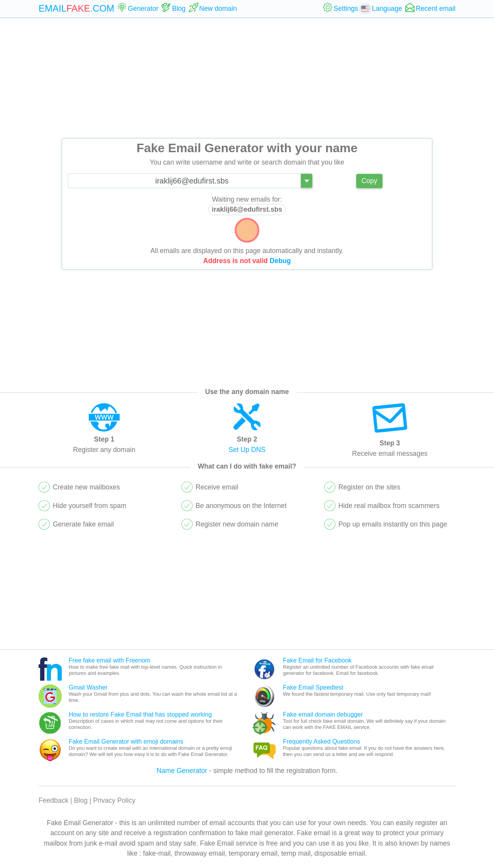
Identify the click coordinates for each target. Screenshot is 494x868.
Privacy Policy (114, 800)
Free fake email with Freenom (110, 660)
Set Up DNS (247, 450)
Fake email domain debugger (323, 714)
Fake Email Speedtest (313, 687)
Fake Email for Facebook (317, 660)
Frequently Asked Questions (321, 741)
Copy (369, 181)
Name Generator (182, 771)
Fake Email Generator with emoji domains (126, 741)
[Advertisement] (247, 78)
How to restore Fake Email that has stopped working (140, 714)
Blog (81, 800)
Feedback (53, 800)
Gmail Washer (88, 687)
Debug (280, 261)
